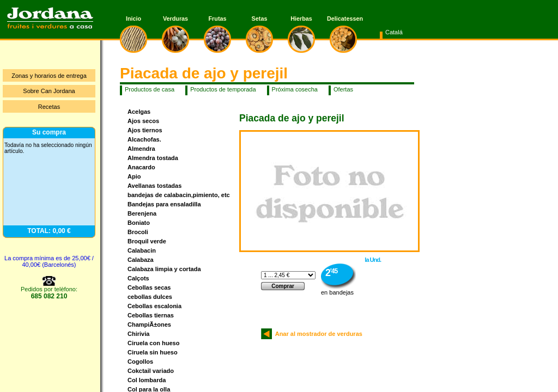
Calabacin (142, 250)
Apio (134, 176)
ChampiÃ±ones (149, 324)
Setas (260, 19)
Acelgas (139, 112)
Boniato (139, 223)
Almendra (141, 149)
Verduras (175, 19)
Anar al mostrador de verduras (317, 334)
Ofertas (343, 89)
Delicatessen (343, 19)
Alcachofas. (144, 139)
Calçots (138, 278)
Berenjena (142, 213)
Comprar (283, 286)
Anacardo (141, 167)
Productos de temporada (223, 89)
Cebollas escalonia (154, 306)
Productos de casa (150, 89)
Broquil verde (147, 241)
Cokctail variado (151, 371)
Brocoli (138, 232)
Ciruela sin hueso (153, 352)
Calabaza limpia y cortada (164, 269)
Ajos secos (143, 121)
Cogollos (140, 362)
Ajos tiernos (145, 130)
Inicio (134, 19)
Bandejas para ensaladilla (164, 204)
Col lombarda (147, 380)
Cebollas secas (149, 287)
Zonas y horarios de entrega (49, 76)
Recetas (49, 107)
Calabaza (141, 260)
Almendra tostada (153, 158)
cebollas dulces (150, 297)
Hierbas (301, 19)
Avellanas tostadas (154, 186)
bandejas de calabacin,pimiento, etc (179, 195)
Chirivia (138, 334)
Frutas (218, 19)
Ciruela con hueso (153, 343)
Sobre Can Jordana (49, 91)
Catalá (394, 32)
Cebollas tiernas (151, 315)
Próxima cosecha (295, 89)
